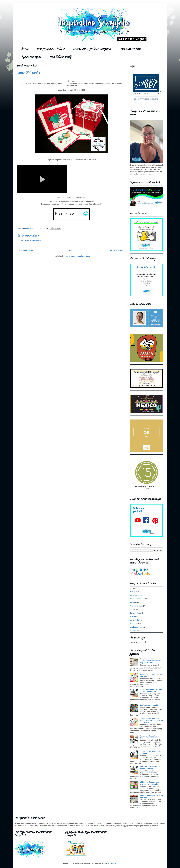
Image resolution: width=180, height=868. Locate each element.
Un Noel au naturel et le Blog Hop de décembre (151, 768)
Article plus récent (26, 251)
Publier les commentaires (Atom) (77, 256)
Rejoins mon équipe (31, 57)
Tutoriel (133, 609)
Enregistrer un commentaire (31, 241)
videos (133, 631)
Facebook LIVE (136, 595)
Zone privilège (136, 613)
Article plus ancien (117, 251)
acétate (133, 616)
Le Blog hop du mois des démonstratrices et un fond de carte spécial (151, 721)
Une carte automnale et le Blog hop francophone (149, 737)
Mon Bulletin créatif (60, 57)
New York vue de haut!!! (149, 705)
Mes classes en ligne (131, 49)
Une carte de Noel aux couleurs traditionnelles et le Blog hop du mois (151, 661)
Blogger (114, 863)
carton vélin (135, 620)
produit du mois (136, 627)
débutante (134, 624)
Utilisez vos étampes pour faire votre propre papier (150, 783)
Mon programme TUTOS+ (51, 49)
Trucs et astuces (136, 606)
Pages (133, 602)
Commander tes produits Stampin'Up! (93, 49)
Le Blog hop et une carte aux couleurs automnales (151, 691)
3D (131, 588)
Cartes (133, 592)
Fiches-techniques (137, 599)
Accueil (25, 49)
